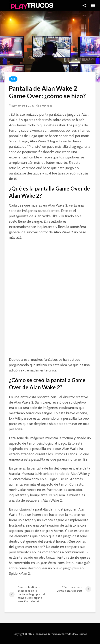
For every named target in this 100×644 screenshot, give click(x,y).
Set (13, 79)
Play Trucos (80, 634)
